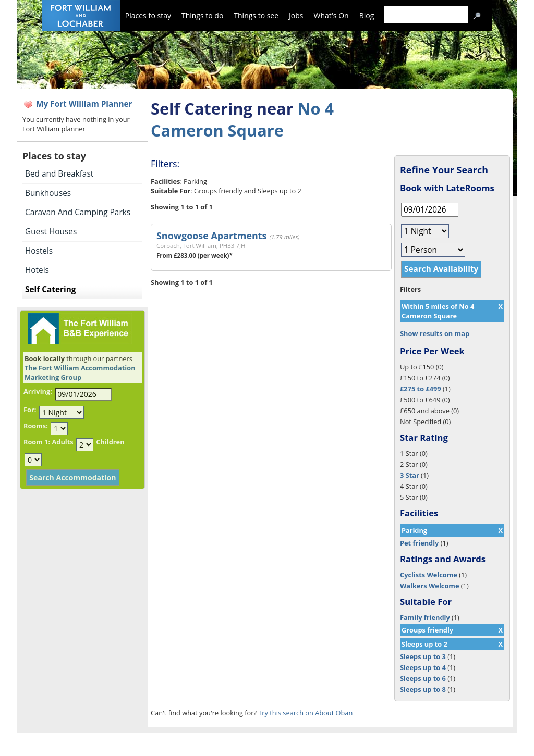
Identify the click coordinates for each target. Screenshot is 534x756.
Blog (367, 15)
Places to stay (148, 15)
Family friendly (425, 617)
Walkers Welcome (429, 586)
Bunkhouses (48, 193)
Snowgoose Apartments (211, 236)
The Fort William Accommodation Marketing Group (80, 373)
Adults (62, 442)
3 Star (410, 475)
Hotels (37, 270)
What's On (331, 15)
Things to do (202, 15)
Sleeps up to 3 (423, 656)
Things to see (256, 15)
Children (110, 442)
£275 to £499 (421, 389)
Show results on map (435, 333)
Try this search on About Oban (305, 713)
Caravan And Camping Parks (78, 212)
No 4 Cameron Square (242, 119)
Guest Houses (51, 232)
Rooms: (36, 426)
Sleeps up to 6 (423, 678)
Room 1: (37, 442)
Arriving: (38, 391)
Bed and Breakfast (59, 174)
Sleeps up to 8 (423, 689)
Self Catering (50, 289)
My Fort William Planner (84, 104)
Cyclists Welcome (429, 575)
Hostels (39, 251)
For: (30, 410)
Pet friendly (419, 543)
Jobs (296, 15)
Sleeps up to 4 (423, 667)
